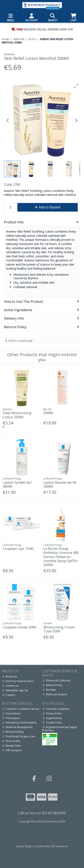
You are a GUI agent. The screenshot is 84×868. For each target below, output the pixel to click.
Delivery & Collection (57, 680)
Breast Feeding (13, 732)
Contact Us (11, 686)
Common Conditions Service (21, 709)
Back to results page (21, 341)
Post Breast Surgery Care (19, 736)
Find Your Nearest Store (18, 681)
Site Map (49, 690)
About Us (10, 676)
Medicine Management (17, 727)
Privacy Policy (52, 713)
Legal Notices (52, 718)
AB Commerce (59, 846)
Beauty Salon (12, 746)
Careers (9, 695)
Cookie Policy (52, 722)
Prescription (11, 718)
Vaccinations (12, 713)
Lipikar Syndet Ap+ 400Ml (17, 484)
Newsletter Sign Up (15, 690)
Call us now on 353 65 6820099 (42, 813)
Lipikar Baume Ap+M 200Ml (60, 484)
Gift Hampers (12, 750)
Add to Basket (48, 207)
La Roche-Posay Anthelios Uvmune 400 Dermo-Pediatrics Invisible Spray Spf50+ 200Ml (61, 557)
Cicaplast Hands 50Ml (19, 627)
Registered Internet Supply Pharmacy (59, 729)
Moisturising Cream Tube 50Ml (59, 629)
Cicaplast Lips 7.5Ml (18, 549)
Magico (29, 846)
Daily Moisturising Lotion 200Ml (17, 415)
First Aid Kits (11, 741)
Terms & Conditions (56, 709)
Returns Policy (53, 685)
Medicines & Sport (55, 694)
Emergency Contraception (19, 722)
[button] (76, 86)
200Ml (48, 413)
